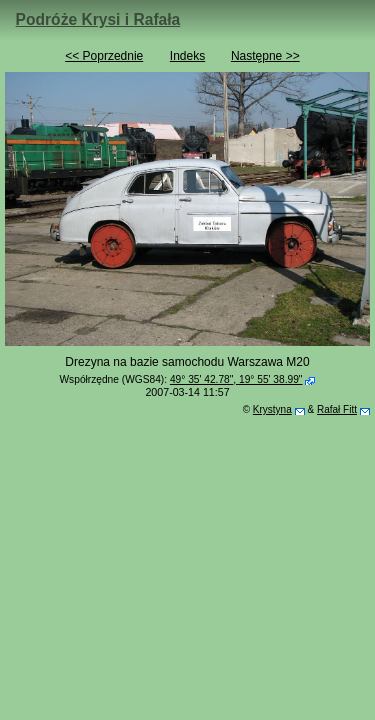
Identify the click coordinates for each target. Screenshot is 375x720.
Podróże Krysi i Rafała (98, 19)
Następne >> (265, 56)
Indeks (187, 56)
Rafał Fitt (337, 409)
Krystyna (272, 409)
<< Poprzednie (104, 56)
